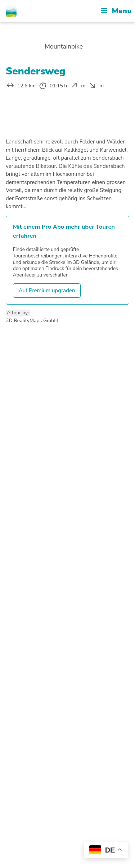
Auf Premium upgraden (47, 291)
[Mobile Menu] (116, 11)
